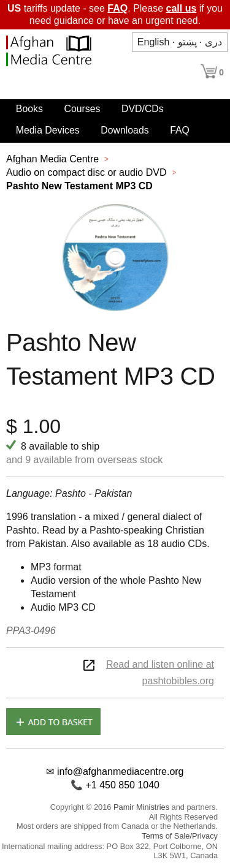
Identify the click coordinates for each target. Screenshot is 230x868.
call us (182, 8)
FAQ (117, 8)
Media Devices (48, 130)
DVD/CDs (143, 109)
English (153, 42)
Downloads (125, 130)
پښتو (187, 42)
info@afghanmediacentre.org (121, 772)
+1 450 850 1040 (122, 785)
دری (213, 42)
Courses (82, 109)
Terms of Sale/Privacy (180, 836)
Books (29, 109)
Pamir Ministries (141, 807)
